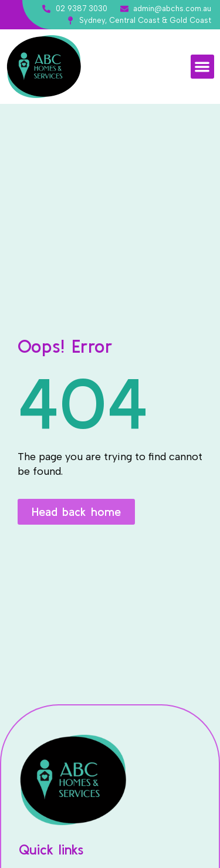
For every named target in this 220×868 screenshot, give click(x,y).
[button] (203, 67)
